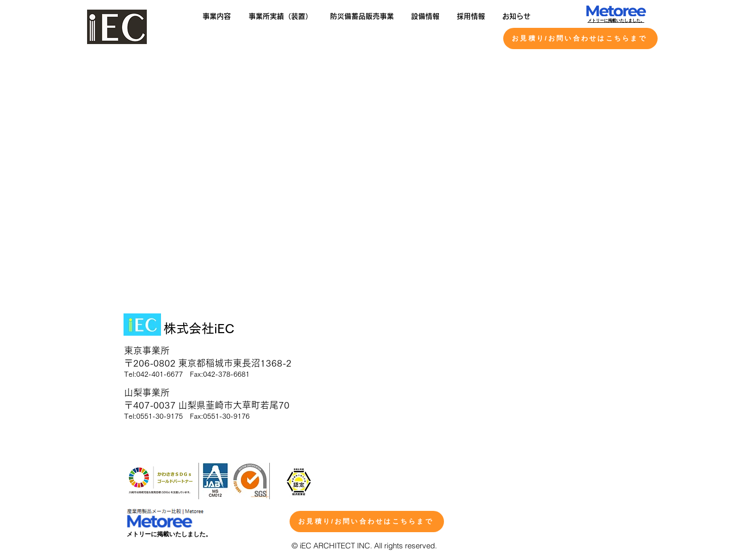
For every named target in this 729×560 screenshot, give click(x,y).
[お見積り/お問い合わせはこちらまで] (580, 38)
